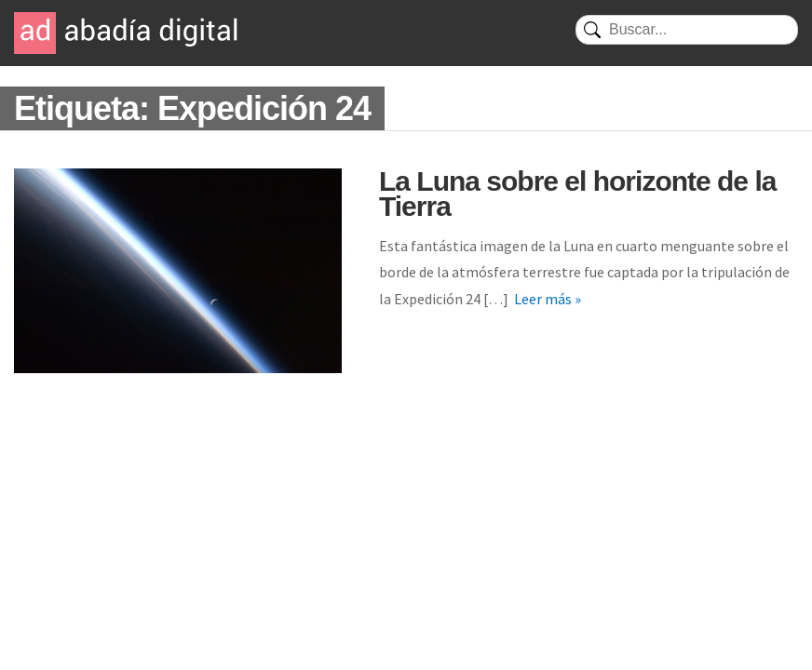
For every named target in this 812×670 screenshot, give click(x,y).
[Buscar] (687, 30)
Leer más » (548, 299)
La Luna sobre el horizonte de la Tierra (577, 194)
